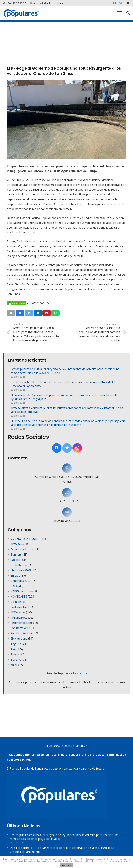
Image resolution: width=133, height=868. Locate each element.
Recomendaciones (22, 623)
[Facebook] (115, 3)
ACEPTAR (66, 865)
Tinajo (15, 654)
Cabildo (15, 560)
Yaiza (14, 665)
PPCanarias (18, 612)
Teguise (16, 644)
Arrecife (16, 544)
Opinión (16, 602)
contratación (19, 565)
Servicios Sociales (22, 633)
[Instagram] (127, 3)
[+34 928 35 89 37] (67, 493)
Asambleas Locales (23, 549)
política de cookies (81, 861)
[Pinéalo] (47, 313)
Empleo (15, 576)
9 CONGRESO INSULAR (25, 539)
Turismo (16, 660)
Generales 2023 (21, 581)
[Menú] (120, 13)
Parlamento (18, 607)
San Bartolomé (20, 628)
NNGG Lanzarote (22, 591)
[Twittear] (29, 313)
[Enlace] (21, 13)
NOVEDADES (19, 597)
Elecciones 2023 (21, 570)
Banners (16, 555)
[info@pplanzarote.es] (67, 512)
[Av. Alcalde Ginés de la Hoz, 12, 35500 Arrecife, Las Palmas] (67, 468)
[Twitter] (121, 3)
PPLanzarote (19, 618)
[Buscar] (128, 13)
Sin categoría (19, 639)
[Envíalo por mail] (11, 313)
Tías (13, 649)
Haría (14, 586)
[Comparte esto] (20, 313)
